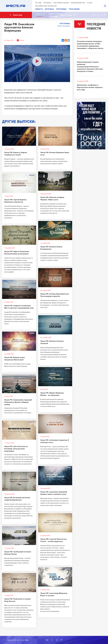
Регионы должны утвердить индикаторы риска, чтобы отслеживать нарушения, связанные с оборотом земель (90, 45)
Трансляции (74, 9)
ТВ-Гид (38, 3)
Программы (61, 9)
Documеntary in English (46, 6)
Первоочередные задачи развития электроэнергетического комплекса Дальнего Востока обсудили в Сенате (90, 67)
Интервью (49, 9)
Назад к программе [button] (64, 26)
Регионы (47, 3)
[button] (105, 6)
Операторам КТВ (78, 3)
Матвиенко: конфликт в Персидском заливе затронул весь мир (90, 87)
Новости (39, 9)
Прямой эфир (16, 15)
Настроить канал (61, 3)
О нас (90, 3)
